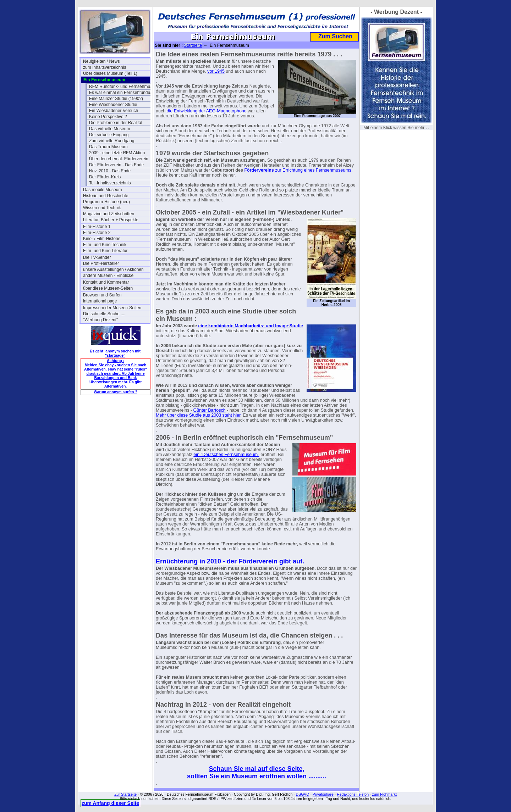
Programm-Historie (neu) (106, 202)
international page (100, 301)
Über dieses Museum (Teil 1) (110, 73)
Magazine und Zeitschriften (109, 214)
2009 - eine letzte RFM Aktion (117, 153)
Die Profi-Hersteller (101, 263)
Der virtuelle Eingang (109, 135)
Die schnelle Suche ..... (105, 314)
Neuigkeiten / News (101, 61)
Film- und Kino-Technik (105, 245)
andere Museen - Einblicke (108, 276)
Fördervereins (259, 170)
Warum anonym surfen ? (116, 392)
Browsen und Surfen (102, 295)
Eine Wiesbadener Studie (113, 105)
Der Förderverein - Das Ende (116, 165)
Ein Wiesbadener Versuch (114, 111)
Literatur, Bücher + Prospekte (111, 220)
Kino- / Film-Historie (102, 239)
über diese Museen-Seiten (108, 288)
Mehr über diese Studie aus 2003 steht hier (198, 415)
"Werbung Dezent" (100, 320)
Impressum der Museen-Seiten (112, 308)
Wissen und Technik (102, 208)
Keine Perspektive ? (108, 117)
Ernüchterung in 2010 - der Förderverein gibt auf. (230, 561)
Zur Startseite (125, 794)
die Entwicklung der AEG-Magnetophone (207, 111)
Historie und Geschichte (106, 196)
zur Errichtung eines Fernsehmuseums (313, 170)
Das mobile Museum (102, 190)
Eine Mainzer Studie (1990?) (116, 99)
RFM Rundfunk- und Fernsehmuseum (122, 87)
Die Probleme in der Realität (116, 123)
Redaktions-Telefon (353, 794)
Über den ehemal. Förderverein (119, 159)
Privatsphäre (323, 794)
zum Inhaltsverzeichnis (105, 67)
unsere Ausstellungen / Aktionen (113, 269)
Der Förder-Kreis (105, 177)
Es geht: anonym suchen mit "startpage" (115, 353)
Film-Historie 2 (97, 233)
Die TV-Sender (97, 257)
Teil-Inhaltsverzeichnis (110, 183)
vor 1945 (216, 71)
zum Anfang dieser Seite (110, 803)
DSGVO (303, 794)
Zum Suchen (335, 36)
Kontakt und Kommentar (106, 282)
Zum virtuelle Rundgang (112, 141)
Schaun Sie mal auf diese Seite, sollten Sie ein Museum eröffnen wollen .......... (257, 772)
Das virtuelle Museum (109, 129)
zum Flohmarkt (384, 794)
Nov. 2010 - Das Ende (110, 171)
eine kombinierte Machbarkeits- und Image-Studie (251, 326)
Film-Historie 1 (97, 227)
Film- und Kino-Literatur (105, 251)
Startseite (193, 45)
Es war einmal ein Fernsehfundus (121, 93)
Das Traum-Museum (108, 147)
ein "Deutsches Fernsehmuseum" (226, 455)
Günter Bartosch (210, 410)
